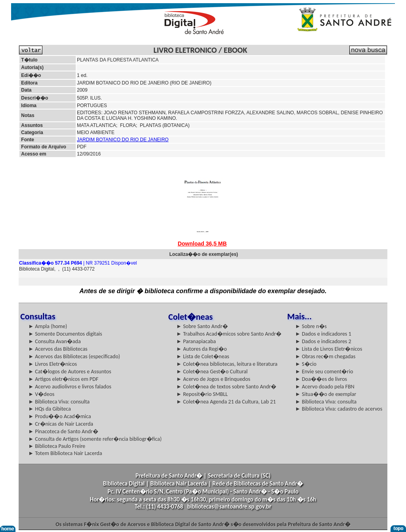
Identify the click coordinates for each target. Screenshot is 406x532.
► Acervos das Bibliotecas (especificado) (74, 356)
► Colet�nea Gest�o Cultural (212, 372)
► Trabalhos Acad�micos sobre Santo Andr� (229, 334)
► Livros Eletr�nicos (53, 364)
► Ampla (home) (48, 326)
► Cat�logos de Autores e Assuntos (70, 372)
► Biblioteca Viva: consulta (59, 402)
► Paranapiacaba (196, 341)
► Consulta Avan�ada (54, 341)
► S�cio (306, 364)
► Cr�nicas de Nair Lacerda (61, 424)
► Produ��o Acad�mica (59, 416)
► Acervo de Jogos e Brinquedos (214, 379)
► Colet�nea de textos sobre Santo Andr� (227, 387)
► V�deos (41, 394)
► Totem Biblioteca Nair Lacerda (65, 453)
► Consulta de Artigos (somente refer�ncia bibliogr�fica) (95, 439)
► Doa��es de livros (321, 379)
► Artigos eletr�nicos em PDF (63, 379)
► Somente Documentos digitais (65, 334)
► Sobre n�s (311, 326)
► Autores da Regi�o (202, 349)
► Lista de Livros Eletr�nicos (328, 349)
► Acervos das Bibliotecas (58, 349)
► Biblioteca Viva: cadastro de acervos (339, 409)
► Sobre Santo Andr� (202, 326)
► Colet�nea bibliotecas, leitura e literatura (227, 364)
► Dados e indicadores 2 (323, 341)
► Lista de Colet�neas (203, 356)
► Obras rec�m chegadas (325, 356)
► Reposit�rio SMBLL (202, 394)
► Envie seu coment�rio (324, 372)
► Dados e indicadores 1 (323, 334)
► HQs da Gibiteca (50, 409)
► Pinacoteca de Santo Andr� (63, 431)
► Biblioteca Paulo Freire (57, 446)
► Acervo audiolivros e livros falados (70, 387)
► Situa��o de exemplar (326, 394)
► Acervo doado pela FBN (325, 387)
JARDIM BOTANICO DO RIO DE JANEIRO (123, 140)
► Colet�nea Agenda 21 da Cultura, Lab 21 (226, 402)
